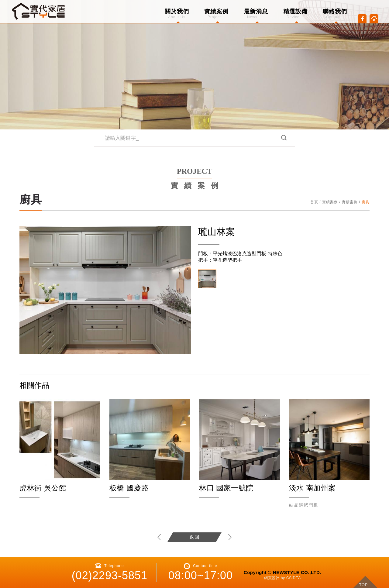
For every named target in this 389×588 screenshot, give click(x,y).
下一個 (230, 537)
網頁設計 (272, 578)
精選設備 (295, 14)
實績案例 (216, 14)
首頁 (314, 202)
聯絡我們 (335, 14)
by (283, 578)
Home (374, 19)
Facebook (362, 19)
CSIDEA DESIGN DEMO (39, 11)
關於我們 (177, 14)
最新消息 (256, 14)
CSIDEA (294, 578)
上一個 (159, 537)
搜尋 (283, 138)
